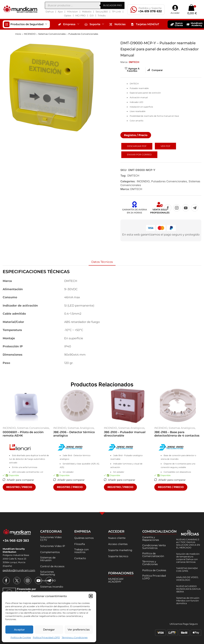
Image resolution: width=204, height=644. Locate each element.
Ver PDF (166, 146)
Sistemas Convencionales (52, 34)
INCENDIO (30, 34)
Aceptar (19, 630)
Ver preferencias (79, 630)
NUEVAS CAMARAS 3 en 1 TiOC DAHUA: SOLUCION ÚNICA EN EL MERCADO (188, 543)
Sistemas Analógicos (81, 428)
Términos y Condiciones (75, 637)
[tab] (102, 262)
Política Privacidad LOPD (46, 637)
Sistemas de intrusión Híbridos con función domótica (188, 601)
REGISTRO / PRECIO (19, 487)
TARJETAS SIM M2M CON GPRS (187, 570)
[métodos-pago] (178, 633)
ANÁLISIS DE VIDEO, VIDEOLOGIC (187, 579)
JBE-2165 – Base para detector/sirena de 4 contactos (177, 434)
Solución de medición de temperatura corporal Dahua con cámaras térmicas (188, 558)
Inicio (18, 34)
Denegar (49, 630)
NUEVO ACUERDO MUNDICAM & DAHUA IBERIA (188, 589)
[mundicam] (17, 532)
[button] (91, 596)
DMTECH (133, 176)
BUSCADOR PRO (112, 5)
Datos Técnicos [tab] (102, 262)
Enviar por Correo (139, 155)
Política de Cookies (21, 637)
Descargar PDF (137, 146)
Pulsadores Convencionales (83, 34)
